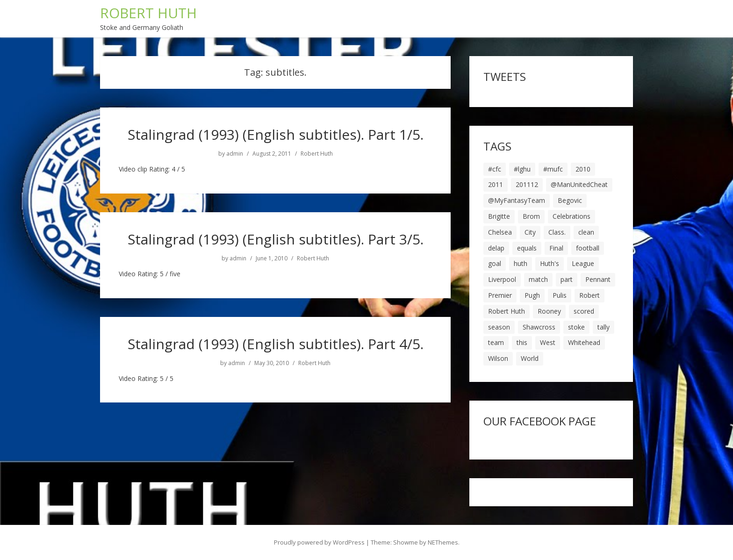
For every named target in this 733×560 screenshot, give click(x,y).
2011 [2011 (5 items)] (496, 184)
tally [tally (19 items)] (604, 327)
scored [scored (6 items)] (584, 311)
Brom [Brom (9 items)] (531, 216)
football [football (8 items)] (588, 248)
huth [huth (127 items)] (521, 263)
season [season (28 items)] (499, 327)
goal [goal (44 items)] (495, 263)
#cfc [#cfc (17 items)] (495, 169)
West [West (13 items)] (548, 342)
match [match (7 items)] (538, 279)
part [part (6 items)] (567, 279)
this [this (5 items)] (522, 342)
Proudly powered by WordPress (319, 542)
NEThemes (443, 542)
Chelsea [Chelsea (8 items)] (500, 232)
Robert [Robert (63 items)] (589, 295)
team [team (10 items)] (496, 342)
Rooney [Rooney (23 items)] (549, 311)
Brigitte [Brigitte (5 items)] (499, 216)
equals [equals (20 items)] (527, 248)
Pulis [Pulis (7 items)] (560, 295)
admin (235, 154)
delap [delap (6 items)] (496, 248)
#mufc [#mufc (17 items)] (553, 169)
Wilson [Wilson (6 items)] (498, 358)
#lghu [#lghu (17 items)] (522, 169)
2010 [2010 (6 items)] (583, 169)
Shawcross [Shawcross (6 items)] (539, 327)
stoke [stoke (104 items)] (576, 327)
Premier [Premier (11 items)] (500, 295)
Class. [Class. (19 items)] (557, 232)
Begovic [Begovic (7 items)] (570, 200)
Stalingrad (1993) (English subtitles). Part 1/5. (276, 134)
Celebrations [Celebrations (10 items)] (571, 216)
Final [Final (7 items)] (556, 248)
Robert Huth (317, 154)
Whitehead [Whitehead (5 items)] (584, 342)
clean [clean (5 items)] (586, 232)
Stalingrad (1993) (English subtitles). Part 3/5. (276, 239)
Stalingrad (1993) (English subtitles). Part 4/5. (276, 344)
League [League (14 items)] (583, 263)
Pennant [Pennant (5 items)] (598, 279)
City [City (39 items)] (530, 232)
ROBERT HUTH (148, 13)
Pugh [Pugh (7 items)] (532, 295)
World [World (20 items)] (530, 358)
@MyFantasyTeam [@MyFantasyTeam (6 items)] (517, 200)
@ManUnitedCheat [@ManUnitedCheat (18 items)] (579, 184)
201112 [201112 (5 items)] (527, 184)
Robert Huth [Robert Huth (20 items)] (507, 311)
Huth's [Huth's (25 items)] (550, 263)
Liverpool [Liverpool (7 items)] (502, 279)
